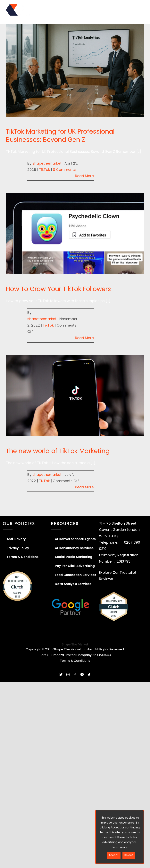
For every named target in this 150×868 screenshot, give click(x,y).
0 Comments (64, 170)
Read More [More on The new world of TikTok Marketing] (84, 487)
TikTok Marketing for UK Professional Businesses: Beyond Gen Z (60, 135)
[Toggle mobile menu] (142, 7)
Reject (129, 855)
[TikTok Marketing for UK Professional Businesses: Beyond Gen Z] (75, 71)
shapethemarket (47, 163)
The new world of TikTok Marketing (58, 451)
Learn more (120, 847)
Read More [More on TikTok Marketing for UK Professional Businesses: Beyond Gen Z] (84, 176)
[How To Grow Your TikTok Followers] (75, 234)
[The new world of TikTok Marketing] (75, 396)
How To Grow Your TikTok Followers (58, 289)
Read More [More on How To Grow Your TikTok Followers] (84, 338)
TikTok (45, 170)
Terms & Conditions (75, 661)
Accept (114, 855)
